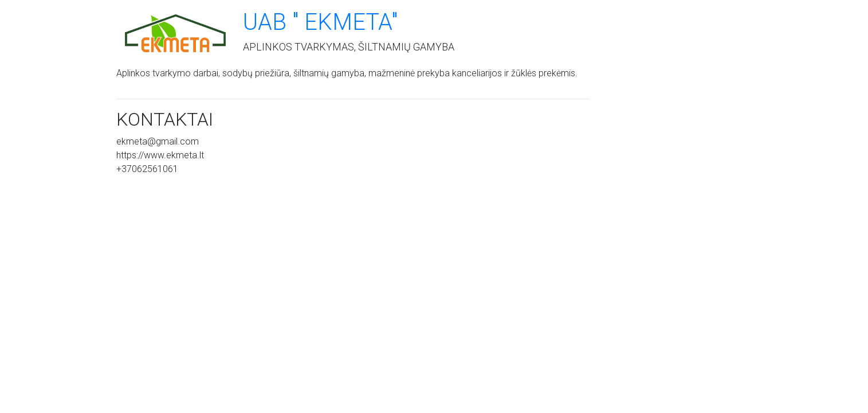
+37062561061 (147, 169)
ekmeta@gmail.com (158, 141)
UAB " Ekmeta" (320, 22)
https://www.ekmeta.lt (160, 155)
